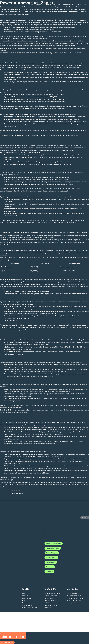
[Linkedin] (85, 5)
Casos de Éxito (50, 5)
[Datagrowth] (11, 5)
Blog (59, 5)
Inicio (31, 5)
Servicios (39, 5)
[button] (42, 5)
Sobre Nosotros (68, 5)
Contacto (78, 5)
